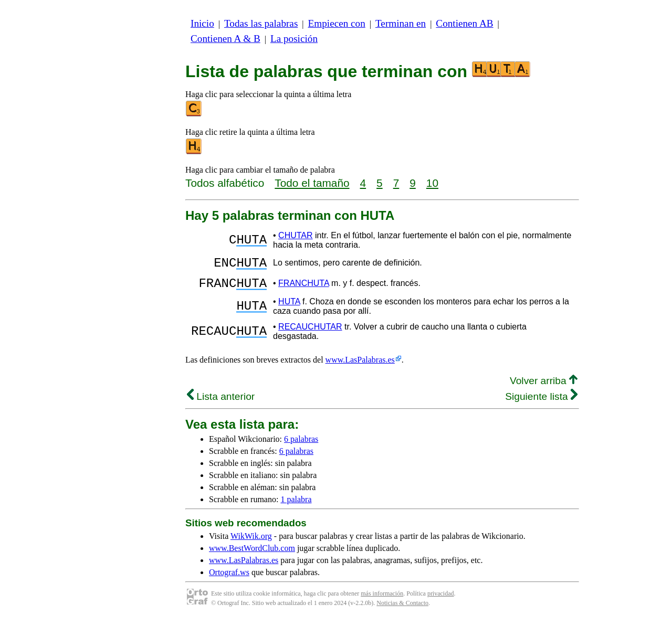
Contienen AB (464, 23)
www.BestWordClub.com (252, 554)
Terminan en (401, 23)
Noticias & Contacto (402, 609)
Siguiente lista (541, 403)
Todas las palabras (261, 23)
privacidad (441, 600)
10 (432, 183)
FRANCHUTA (304, 288)
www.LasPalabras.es (360, 366)
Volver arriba (544, 387)
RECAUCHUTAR (310, 333)
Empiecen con (337, 23)
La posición (294, 39)
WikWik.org (251, 542)
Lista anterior (221, 403)
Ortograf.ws (229, 579)
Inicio (202, 23)
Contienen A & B (225, 39)
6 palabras (301, 445)
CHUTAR (295, 235)
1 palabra (296, 506)
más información (382, 600)
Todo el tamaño (312, 183)
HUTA (289, 308)
